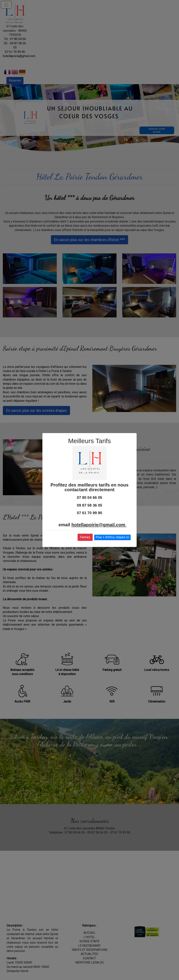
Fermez (85, 537)
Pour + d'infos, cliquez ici (112, 537)
